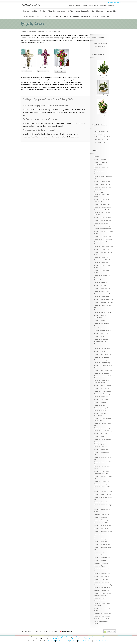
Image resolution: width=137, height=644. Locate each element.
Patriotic (76, 16)
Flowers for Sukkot (99, 436)
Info (30, 71)
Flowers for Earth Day (100, 405)
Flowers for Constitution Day (102, 363)
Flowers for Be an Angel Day (102, 297)
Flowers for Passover (100, 402)
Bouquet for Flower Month (101, 514)
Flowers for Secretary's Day (102, 408)
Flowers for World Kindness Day (103, 531)
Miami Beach (89, 639)
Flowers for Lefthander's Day (102, 291)
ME (97, 641)
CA (60, 641)
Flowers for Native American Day (103, 439)
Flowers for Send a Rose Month (103, 576)
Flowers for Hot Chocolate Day (103, 616)
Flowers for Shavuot (100, 555)
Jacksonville (74, 639)
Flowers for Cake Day (100, 539)
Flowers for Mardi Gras (101, 320)
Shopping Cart (118, 3)
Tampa (68, 639)
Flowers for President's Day (102, 223)
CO (63, 641)
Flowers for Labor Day (100, 352)
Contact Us (47, 631)
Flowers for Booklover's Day (102, 286)
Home (22, 31)
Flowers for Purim (99, 336)
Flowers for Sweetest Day (101, 450)
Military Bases (76, 637)
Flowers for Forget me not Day (103, 526)
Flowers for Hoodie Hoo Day (102, 226)
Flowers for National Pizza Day (103, 218)
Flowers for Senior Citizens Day (103, 294)
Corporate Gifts (111, 11)
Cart (24, 71)
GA (74, 641)
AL (49, 641)
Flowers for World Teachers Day (103, 431)
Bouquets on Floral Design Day (103, 229)
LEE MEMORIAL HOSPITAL (101, 131)
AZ (54, 641)
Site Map (55, 631)
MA (103, 641)
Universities (103, 6)
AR (57, 641)
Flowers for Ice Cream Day (101, 250)
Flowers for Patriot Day (101, 360)
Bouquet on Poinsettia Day (101, 590)
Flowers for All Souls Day (101, 520)
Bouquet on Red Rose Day (101, 563)
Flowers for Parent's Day (101, 263)
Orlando (57, 639)
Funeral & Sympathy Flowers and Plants (37, 31)
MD (100, 641)
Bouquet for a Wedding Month (102, 613)
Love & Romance (98, 11)
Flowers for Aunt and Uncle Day (103, 260)
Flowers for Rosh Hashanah (102, 373)
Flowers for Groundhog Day (102, 204)
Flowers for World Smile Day (102, 428)
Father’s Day (67, 16)
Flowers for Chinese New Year (102, 210)
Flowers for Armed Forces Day (102, 494)
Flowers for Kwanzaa (100, 601)
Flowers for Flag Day (100, 566)
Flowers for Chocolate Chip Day (103, 492)
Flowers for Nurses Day (101, 484)
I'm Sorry (97, 157)
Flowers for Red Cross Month (102, 349)
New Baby (43, 11)
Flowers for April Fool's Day (102, 388)
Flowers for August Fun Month (102, 310)
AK (51, 641)
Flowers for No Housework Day (103, 391)
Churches (111, 6)
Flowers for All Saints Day (101, 517)
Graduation (57, 16)
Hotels (78, 6)
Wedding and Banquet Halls (88, 637)
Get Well (70, 11)
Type (109, 16)
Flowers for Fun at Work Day (102, 184)
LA (94, 641)
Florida (52, 639)
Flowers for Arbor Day (100, 411)
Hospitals (85, 6)
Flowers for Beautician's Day (102, 574)
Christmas (95, 16)
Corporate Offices (101, 637)
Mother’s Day (47, 16)
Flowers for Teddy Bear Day (102, 357)
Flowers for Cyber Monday (101, 582)
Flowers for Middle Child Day (102, 288)
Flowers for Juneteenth (100, 159)
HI (76, 641)
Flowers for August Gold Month (103, 313)
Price (103, 16)
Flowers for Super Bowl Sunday (103, 207)
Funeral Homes (94, 6)
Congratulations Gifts (100, 46)
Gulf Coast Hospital (100, 134)
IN (84, 641)
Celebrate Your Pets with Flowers (103, 619)
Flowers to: (71, 6)
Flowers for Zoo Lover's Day (102, 394)
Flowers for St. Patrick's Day (102, 334)
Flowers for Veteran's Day (101, 528)
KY (91, 641)
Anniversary (62, 11)
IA (86, 641)
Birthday (35, 11)
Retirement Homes (52, 637)
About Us (38, 631)
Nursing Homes (62, 637)
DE (68, 641)
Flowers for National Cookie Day (103, 585)
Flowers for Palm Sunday (101, 400)
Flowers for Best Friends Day (102, 558)
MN (108, 641)
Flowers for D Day (99, 552)
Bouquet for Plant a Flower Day (103, 331)
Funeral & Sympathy (83, 11)
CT (65, 641)
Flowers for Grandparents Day (102, 354)
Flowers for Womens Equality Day (103, 302)
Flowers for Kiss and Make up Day (103, 300)
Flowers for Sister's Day (101, 283)
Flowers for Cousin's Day (101, 257)
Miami (63, 639)
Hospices (69, 637)
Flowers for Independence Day (102, 236)
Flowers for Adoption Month (102, 544)
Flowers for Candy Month (101, 579)
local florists (41, 637)
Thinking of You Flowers (101, 44)
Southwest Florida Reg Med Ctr (103, 137)
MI (106, 641)
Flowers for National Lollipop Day (103, 247)
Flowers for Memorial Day (101, 502)
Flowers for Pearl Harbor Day (102, 588)
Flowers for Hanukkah (100, 598)
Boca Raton (97, 639)
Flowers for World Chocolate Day (103, 239)
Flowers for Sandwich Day (101, 523)
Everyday (27, 11)
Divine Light (26, 68)
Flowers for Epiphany (100, 192)
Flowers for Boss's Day (100, 447)
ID (79, 641)
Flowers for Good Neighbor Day (103, 370)
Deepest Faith (43, 68)
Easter (38, 16)
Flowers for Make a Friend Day (102, 220)
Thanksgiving (85, 16)
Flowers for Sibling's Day (101, 397)
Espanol (111, 3)
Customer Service (27, 631)
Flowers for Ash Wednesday (102, 323)
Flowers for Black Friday (101, 542)
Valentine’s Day (29, 16)
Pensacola (81, 639)
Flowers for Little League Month (103, 386)
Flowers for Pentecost (100, 560)
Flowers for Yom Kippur (101, 434)
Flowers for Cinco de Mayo (102, 481)
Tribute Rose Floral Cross (60, 68)
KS (89, 641)
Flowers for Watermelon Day (102, 275)
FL (71, 641)
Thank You (52, 11)
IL (81, 641)
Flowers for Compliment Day (102, 181)
